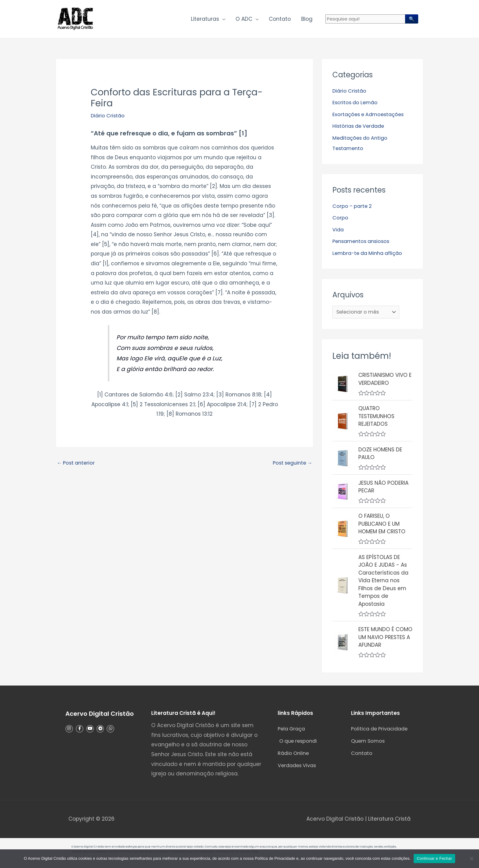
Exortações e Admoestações (370, 116)
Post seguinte (291, 466)
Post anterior (77, 466)
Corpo (340, 220)
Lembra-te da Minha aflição (370, 255)
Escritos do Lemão (356, 105)
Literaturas (205, 20)
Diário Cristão (108, 118)
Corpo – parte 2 (353, 208)
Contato (280, 20)
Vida (338, 231)
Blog (307, 20)
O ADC (244, 20)
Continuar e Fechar (434, 858)
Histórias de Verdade (360, 128)
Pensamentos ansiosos (363, 243)
